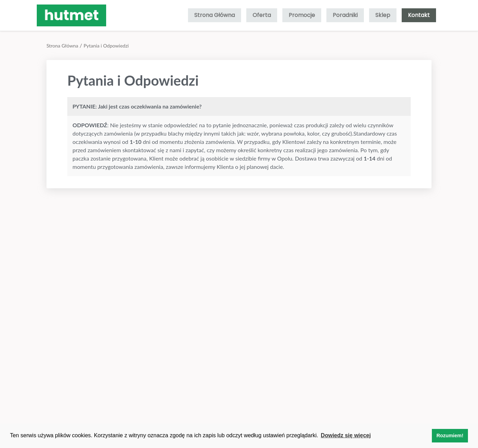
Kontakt (419, 15)
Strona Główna (215, 15)
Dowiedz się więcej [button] (346, 435)
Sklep (383, 15)
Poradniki (345, 15)
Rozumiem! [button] (450, 436)
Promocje (302, 15)
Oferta (262, 15)
